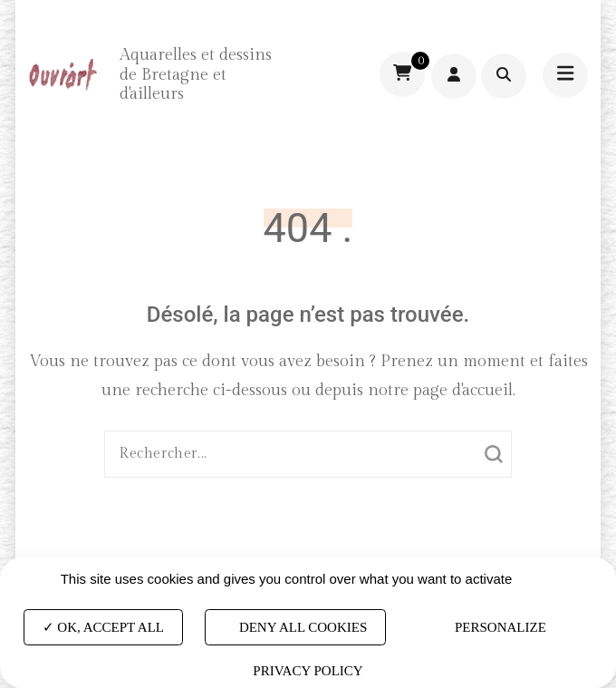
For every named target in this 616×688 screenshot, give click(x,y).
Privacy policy (308, 671)
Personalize (500, 627)
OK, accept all (103, 627)
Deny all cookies (295, 627)
